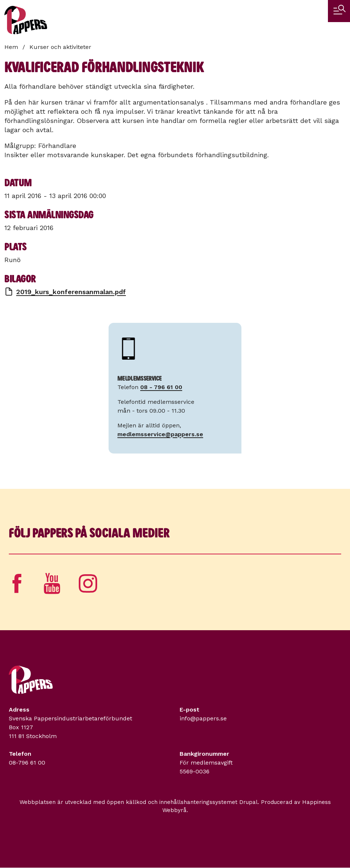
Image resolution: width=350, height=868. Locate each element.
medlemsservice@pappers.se (160, 434)
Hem (11, 47)
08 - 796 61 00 (161, 387)
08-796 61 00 (27, 763)
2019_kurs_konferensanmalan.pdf (71, 292)
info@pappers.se (203, 718)
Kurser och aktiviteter (60, 47)
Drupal (248, 802)
